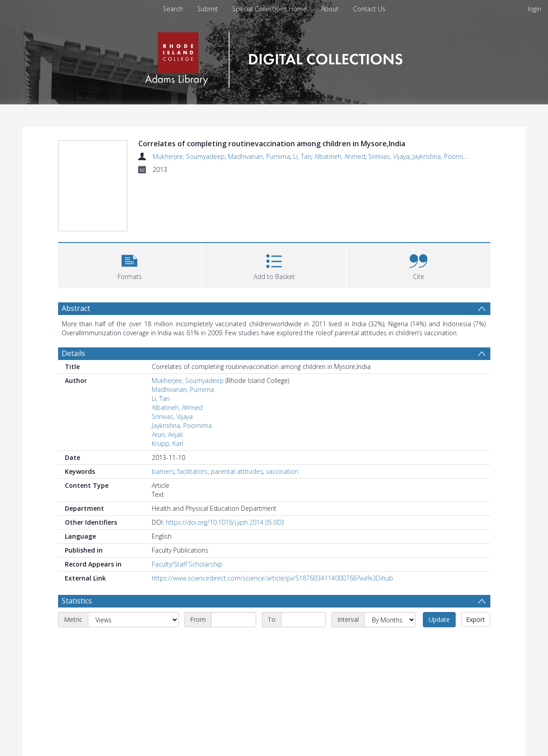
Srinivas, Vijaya (389, 156)
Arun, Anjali (167, 434)
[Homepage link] (274, 57)
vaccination (282, 471)
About (330, 9)
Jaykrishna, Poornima (442, 156)
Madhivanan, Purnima (259, 156)
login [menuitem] (534, 9)
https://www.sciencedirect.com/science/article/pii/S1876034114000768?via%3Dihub (272, 578)
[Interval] (390, 620)
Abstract (76, 308)
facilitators (192, 471)
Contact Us (369, 9)
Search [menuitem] (173, 9)
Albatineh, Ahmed (340, 156)
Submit (208, 9)
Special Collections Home (269, 9)
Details (73, 353)
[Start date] (234, 620)
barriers (163, 471)
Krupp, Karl (168, 443)
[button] (130, 264)
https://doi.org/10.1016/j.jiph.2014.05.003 (225, 522)
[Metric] (133, 620)
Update (439, 619)
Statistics (77, 601)
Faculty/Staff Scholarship (187, 564)
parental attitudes (237, 471)
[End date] (303, 620)
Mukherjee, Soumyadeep (189, 156)
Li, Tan (302, 156)
